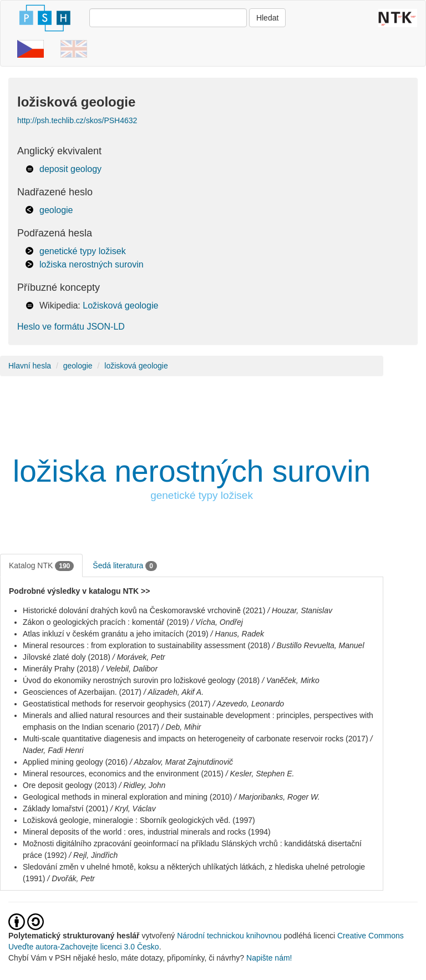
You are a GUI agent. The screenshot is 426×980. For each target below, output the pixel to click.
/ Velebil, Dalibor (130, 669)
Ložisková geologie (120, 305)
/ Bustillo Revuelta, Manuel (318, 645)
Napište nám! (269, 958)
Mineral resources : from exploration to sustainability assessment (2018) (146, 645)
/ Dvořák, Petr (71, 878)
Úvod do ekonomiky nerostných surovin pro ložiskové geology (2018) (141, 680)
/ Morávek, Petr (139, 657)
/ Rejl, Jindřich (93, 855)
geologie (56, 210)
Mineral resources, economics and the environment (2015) (123, 774)
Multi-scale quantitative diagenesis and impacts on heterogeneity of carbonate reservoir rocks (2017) (196, 739)
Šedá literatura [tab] (125, 566)
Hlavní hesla (30, 366)
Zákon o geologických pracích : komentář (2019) (106, 622)
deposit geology (70, 169)
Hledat (267, 18)
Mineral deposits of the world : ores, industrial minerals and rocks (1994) (147, 832)
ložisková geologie (136, 366)
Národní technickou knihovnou (229, 936)
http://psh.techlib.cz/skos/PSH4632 (77, 120)
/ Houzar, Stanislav (300, 610)
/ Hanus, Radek (238, 634)
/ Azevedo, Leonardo (248, 704)
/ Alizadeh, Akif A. (174, 692)
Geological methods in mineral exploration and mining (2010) (127, 797)
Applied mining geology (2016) (75, 762)
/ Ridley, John (143, 785)
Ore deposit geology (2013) (70, 785)
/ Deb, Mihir (181, 727)
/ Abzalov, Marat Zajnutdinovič (181, 762)
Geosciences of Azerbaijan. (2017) (82, 692)
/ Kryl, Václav (133, 809)
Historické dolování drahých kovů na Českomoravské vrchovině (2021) (144, 610)
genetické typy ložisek (83, 251)
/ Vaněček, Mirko (291, 680)
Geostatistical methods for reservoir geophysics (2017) (116, 704)
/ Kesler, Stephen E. (260, 774)
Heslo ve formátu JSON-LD (71, 327)
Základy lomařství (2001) (65, 809)
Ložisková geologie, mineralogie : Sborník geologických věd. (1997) (139, 820)
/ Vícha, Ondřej (217, 622)
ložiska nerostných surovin (92, 264)
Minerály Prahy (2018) (61, 669)
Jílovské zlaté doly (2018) (67, 657)
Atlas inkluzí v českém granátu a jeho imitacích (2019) (116, 634)
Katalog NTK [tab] (41, 566)
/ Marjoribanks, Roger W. (277, 797)
